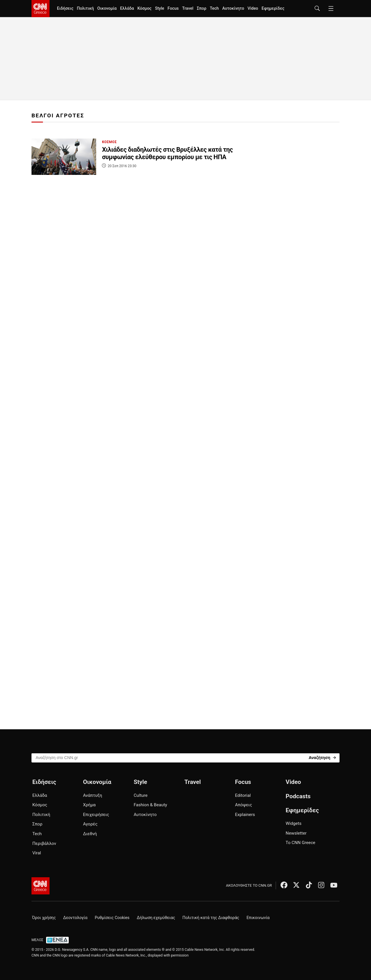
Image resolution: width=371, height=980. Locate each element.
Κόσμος (145, 8)
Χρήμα (89, 805)
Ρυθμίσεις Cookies (112, 918)
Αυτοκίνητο (233, 8)
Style (159, 8)
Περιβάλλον (44, 843)
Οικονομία (107, 8)
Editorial (243, 795)
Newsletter (296, 833)
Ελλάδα (127, 8)
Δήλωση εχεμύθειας (156, 918)
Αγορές (90, 824)
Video (253, 8)
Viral (37, 853)
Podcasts (298, 796)
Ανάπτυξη (93, 795)
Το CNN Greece (301, 843)
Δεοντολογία (75, 918)
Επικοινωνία (258, 918)
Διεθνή (90, 834)
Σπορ (201, 8)
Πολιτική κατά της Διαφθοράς (211, 918)
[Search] (322, 757)
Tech (214, 8)
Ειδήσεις (65, 8)
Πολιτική (85, 8)
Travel (188, 8)
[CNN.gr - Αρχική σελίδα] (41, 886)
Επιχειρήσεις (96, 815)
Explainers (245, 815)
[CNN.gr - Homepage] (41, 9)
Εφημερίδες (273, 8)
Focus (173, 8)
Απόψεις (243, 805)
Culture (141, 795)
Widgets (294, 823)
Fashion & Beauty (150, 805)
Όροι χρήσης (44, 918)
